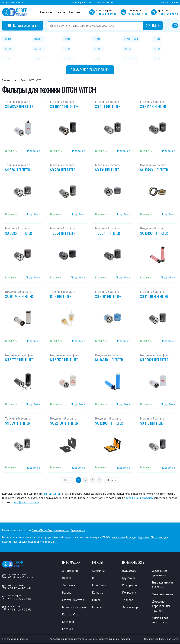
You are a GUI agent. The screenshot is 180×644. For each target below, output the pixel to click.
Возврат (67, 593)
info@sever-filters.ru (13, 2)
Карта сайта (70, 615)
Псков (30, 542)
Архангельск (78, 530)
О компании (70, 571)
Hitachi (97, 600)
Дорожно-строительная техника (161, 606)
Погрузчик (129, 593)
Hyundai (97, 607)
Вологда (131, 537)
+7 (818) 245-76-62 (20, 609)
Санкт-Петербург (42, 530)
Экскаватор (130, 607)
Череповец (118, 537)
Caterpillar (99, 571)
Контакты (74, 12)
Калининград (62, 530)
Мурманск (144, 537)
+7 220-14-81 (137, 13)
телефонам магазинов (139, 498)
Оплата (67, 578)
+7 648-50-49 (106, 13)
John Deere (99, 585)
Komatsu (98, 593)
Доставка (68, 585)
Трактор (128, 600)
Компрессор (130, 585)
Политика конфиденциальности (161, 639)
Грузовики (129, 578)
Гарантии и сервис (74, 607)
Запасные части (162, 594)
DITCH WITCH (53, 494)
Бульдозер (129, 571)
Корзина (67, 629)
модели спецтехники (90, 70)
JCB (94, 578)
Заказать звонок (169, 2)
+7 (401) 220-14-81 (20, 599)
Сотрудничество (73, 600)
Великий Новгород (14, 542)
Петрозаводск (160, 537)
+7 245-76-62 (168, 13)
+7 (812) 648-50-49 (20, 588)
